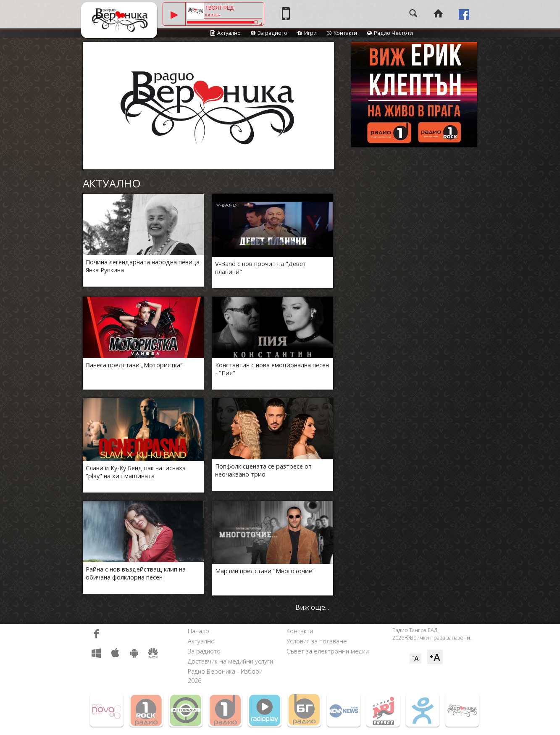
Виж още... (312, 607)
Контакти (342, 33)
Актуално (226, 33)
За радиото (269, 33)
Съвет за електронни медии (328, 651)
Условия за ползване (317, 641)
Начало (198, 631)
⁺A (435, 657)
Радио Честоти (390, 33)
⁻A (415, 659)
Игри (307, 33)
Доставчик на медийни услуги (230, 661)
